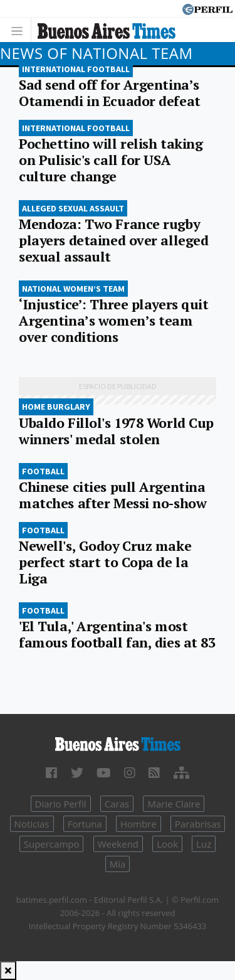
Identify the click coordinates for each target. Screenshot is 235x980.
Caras (117, 804)
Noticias (32, 824)
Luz (204, 844)
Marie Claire (174, 804)
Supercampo (52, 844)
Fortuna (85, 824)
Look (167, 844)
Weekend (118, 844)
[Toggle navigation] (20, 30)
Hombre (138, 824)
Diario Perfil (61, 804)
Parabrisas (198, 824)
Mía (118, 864)
